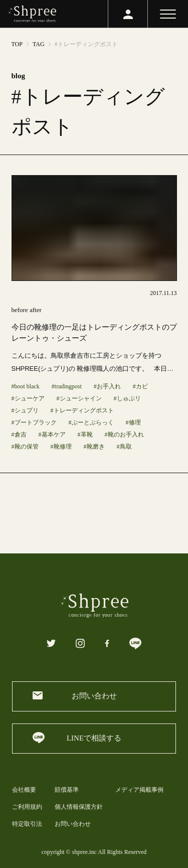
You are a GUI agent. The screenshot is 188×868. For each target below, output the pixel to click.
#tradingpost (67, 386)
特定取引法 (27, 824)
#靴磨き (94, 447)
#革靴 (85, 435)
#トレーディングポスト (82, 410)
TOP (17, 44)
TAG (39, 44)
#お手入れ (107, 386)
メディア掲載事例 (139, 790)
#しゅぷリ (127, 398)
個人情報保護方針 (79, 807)
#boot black (26, 386)
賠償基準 (67, 790)
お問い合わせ (73, 824)
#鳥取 (124, 447)
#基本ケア (52, 435)
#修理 (133, 422)
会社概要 (24, 790)
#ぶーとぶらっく (91, 422)
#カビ (140, 386)
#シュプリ (25, 410)
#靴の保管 (25, 447)
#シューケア (28, 398)
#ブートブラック (34, 422)
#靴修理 (61, 447)
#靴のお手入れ (124, 435)
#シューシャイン (79, 398)
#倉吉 (19, 435)
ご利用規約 (27, 807)
